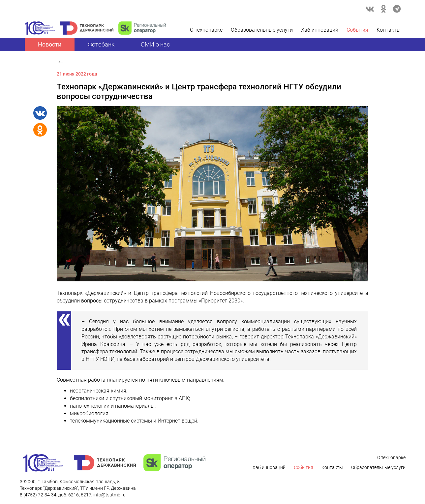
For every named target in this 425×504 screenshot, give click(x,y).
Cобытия (357, 30)
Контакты (389, 30)
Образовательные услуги (262, 30)
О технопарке (206, 30)
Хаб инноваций (320, 30)
